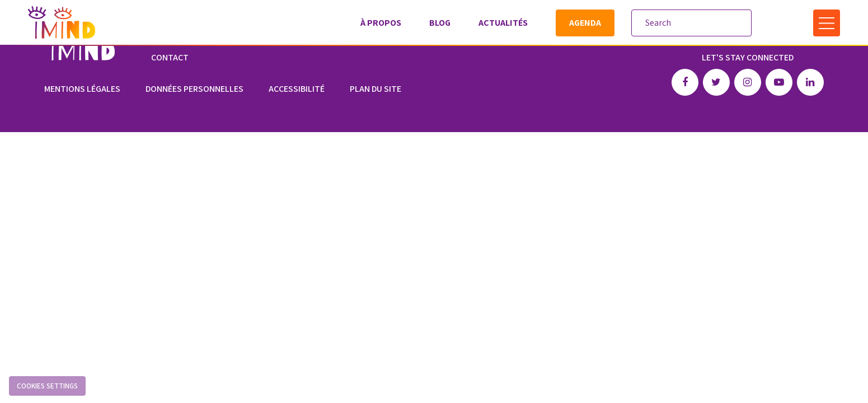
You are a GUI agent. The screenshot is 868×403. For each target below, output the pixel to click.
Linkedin (810, 82)
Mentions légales (82, 89)
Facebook (685, 82)
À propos (381, 23)
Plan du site (376, 89)
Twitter (716, 82)
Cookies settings (47, 386)
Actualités (503, 23)
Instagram (748, 82)
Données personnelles (194, 89)
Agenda (585, 23)
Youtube (779, 82)
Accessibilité (297, 89)
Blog (440, 23)
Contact (170, 57)
